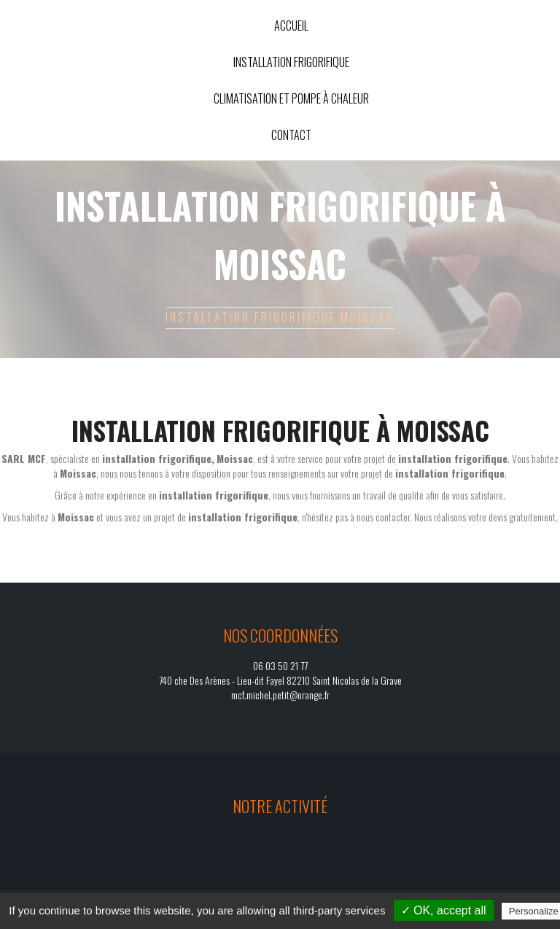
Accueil (291, 26)
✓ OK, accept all (444, 910)
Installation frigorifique (291, 62)
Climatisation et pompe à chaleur (291, 98)
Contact (291, 135)
